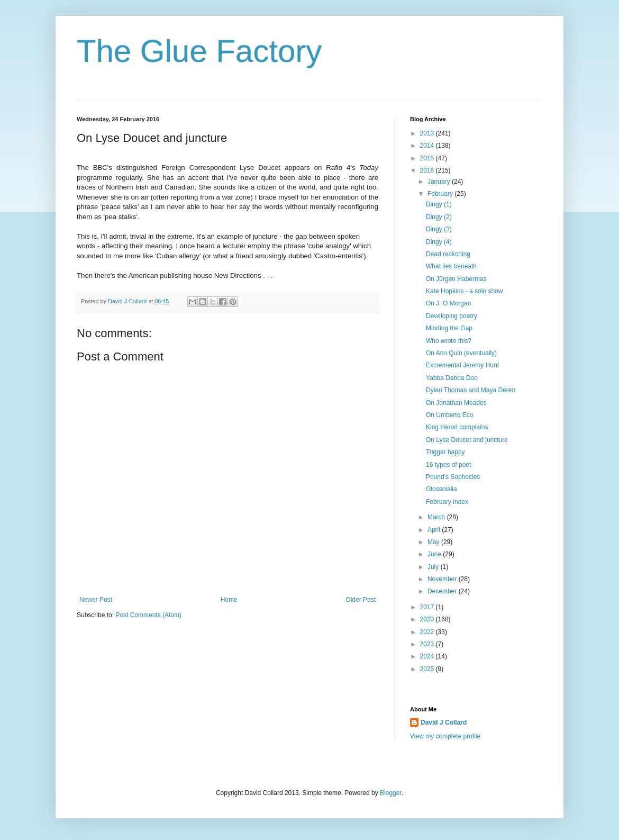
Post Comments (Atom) (148, 615)
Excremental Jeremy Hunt (462, 365)
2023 (428, 644)
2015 (428, 158)
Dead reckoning (448, 254)
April (435, 530)
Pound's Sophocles (453, 477)
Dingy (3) (439, 229)
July (434, 567)
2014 (428, 146)
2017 (428, 607)
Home (229, 600)
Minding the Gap (449, 328)
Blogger (391, 793)
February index (447, 502)
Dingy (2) (439, 217)
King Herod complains (457, 427)
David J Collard (444, 722)
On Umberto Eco (449, 415)
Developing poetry (452, 316)
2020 (428, 619)
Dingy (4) (439, 242)
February (441, 194)
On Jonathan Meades (456, 403)
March (437, 517)
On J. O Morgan (448, 303)
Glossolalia (442, 489)
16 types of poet (448, 465)
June (435, 554)
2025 (428, 669)
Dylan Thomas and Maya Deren (471, 390)
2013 (428, 133)
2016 (428, 170)
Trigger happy (445, 452)
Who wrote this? (449, 341)
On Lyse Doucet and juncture (467, 440)
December (443, 591)
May (434, 542)
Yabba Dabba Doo (452, 378)
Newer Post (96, 600)
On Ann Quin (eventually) (461, 353)
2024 (428, 656)
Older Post (361, 600)
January (440, 182)
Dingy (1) (439, 204)
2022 (428, 632)
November (443, 579)
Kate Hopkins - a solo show (464, 291)
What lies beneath (451, 266)
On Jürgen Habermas (456, 279)
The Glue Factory (199, 51)
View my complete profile (445, 736)
